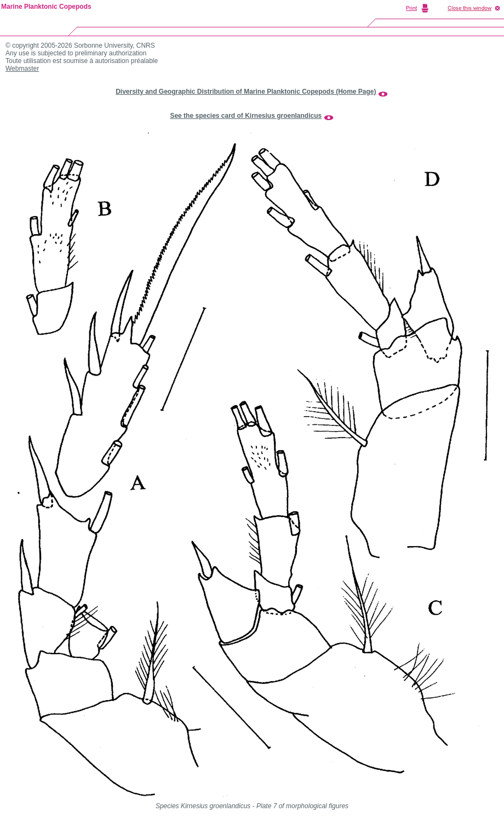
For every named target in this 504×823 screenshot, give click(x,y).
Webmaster (22, 69)
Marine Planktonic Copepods (46, 7)
